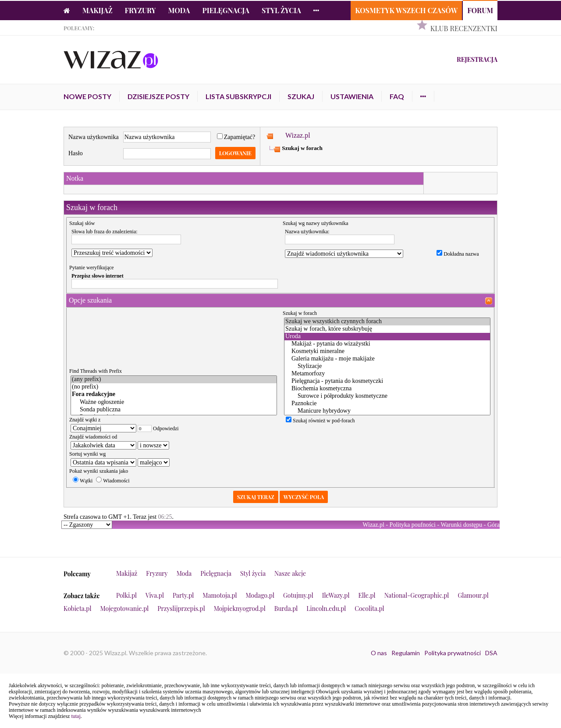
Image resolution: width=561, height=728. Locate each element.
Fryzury (140, 10)
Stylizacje (387, 366)
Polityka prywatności (453, 653)
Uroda (387, 337)
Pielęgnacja (225, 10)
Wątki (83, 481)
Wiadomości (113, 481)
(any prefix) (174, 380)
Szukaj (301, 96)
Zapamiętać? (236, 137)
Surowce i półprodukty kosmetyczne (387, 396)
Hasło (76, 153)
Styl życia (281, 10)
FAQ (397, 96)
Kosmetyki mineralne (387, 352)
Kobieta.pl (78, 608)
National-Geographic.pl (417, 595)
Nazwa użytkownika (94, 137)
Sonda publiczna (174, 410)
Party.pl (183, 595)
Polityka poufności (413, 525)
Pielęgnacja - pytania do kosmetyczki (387, 381)
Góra (494, 525)
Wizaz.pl (298, 135)
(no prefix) (174, 387)
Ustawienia (352, 96)
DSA (491, 653)
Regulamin (406, 653)
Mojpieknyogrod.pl (240, 608)
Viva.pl (155, 595)
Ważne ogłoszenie (174, 402)
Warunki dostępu (461, 525)
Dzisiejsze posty (158, 96)
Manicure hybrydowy (387, 411)
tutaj (76, 716)
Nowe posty (87, 96)
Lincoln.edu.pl (326, 608)
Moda (179, 10)
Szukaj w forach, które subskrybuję (387, 329)
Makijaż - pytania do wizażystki (387, 344)
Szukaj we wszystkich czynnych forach (387, 322)
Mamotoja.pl (220, 595)
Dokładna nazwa (458, 254)
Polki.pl (126, 595)
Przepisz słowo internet (98, 276)
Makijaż (98, 10)
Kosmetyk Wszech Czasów (406, 10)
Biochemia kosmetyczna (387, 389)
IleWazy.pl (336, 595)
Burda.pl (286, 608)
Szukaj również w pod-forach (320, 421)
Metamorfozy (387, 374)
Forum (480, 10)
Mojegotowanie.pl (125, 608)
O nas (379, 653)
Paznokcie (387, 404)
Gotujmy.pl (298, 595)
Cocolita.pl (369, 608)
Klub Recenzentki (464, 28)
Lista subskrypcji (238, 96)
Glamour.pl (473, 595)
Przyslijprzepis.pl (181, 608)
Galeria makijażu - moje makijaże (387, 359)
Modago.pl (260, 595)
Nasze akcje (290, 573)
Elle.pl (367, 595)
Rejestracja (477, 59)
